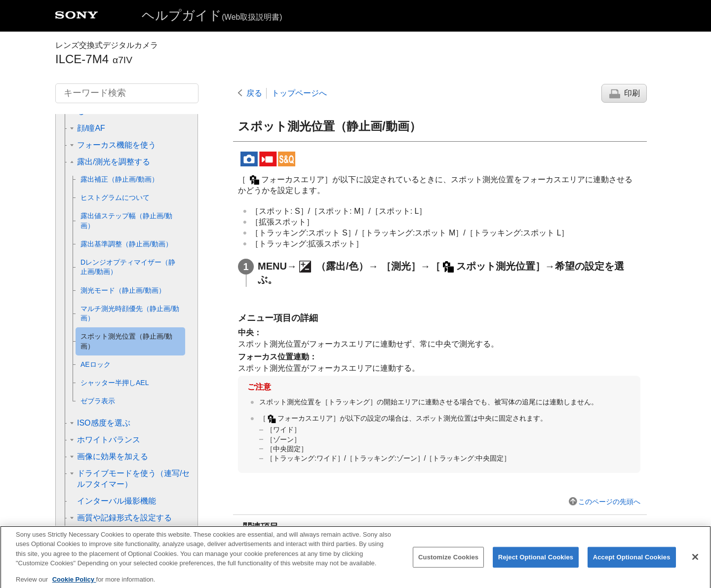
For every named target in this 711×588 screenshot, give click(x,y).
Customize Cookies (448, 565)
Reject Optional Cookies (536, 565)
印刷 (632, 93)
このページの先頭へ (609, 502)
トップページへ (299, 93)
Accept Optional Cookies (632, 565)
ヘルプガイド (212, 15)
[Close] (695, 564)
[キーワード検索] (127, 93)
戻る (254, 93)
